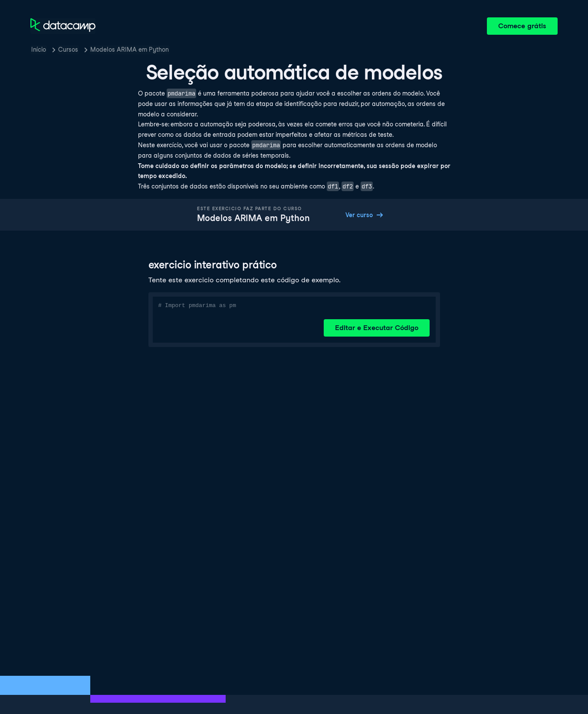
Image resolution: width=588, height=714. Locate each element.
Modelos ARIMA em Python (130, 50)
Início (39, 50)
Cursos (68, 50)
